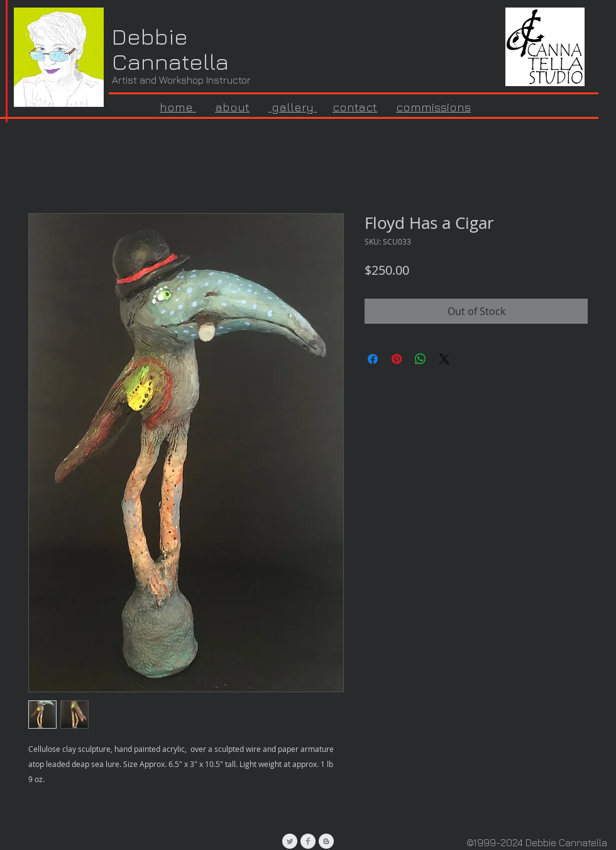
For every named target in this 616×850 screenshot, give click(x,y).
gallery (293, 107)
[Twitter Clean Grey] (290, 841)
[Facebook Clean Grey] (308, 841)
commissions (433, 107)
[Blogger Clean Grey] (326, 841)
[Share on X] (444, 359)
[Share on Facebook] (373, 359)
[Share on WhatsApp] (421, 359)
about (232, 107)
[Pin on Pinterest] (397, 359)
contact (355, 107)
